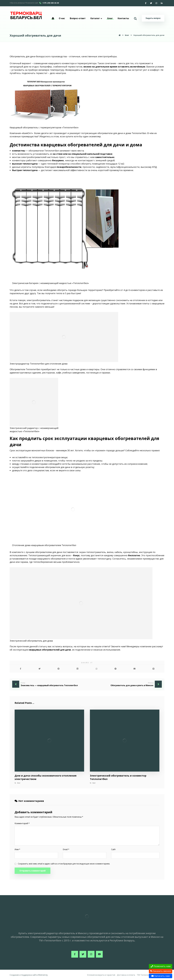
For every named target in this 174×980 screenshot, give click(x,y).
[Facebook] (146, 3)
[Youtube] (99, 954)
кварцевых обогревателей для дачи (50, 650)
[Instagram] (156, 3)
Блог (19, 783)
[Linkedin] (162, 3)
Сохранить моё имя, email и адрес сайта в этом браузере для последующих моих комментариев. (64, 864)
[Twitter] (151, 3)
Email (66, 849)
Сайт (113, 849)
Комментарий (22, 823)
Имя (17, 849)
